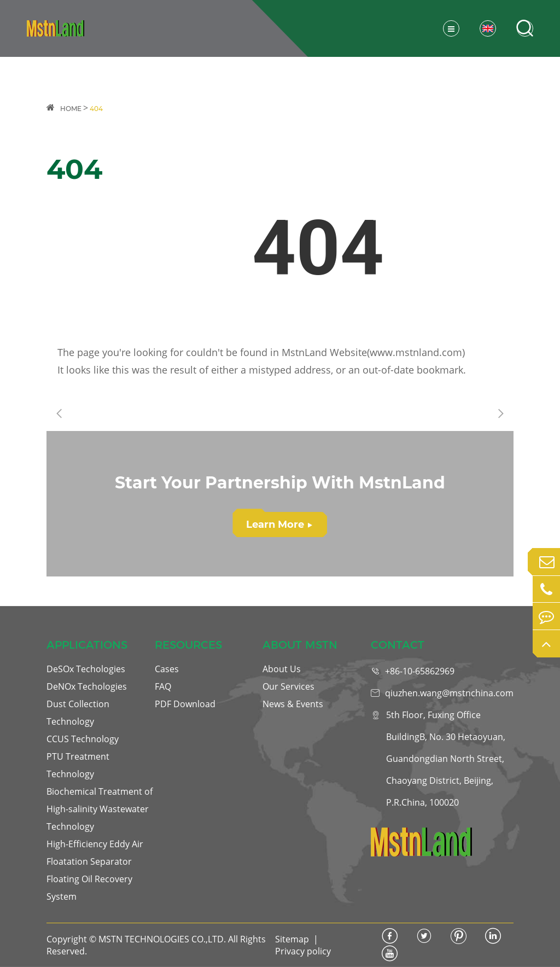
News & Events (293, 704)
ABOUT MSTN (300, 645)
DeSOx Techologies (86, 669)
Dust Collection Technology (78, 713)
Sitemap (292, 939)
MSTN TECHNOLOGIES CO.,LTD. (162, 939)
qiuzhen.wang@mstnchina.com (449, 693)
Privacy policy (303, 951)
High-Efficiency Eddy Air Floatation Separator (95, 853)
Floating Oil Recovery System (89, 888)
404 (96, 109)
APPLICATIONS (87, 645)
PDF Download (185, 704)
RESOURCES (188, 645)
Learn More (279, 525)
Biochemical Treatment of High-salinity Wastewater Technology (100, 809)
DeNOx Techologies (87, 686)
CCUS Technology (83, 739)
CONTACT (398, 645)
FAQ (163, 686)
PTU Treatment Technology (78, 765)
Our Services (288, 686)
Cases (167, 669)
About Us (282, 669)
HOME (71, 109)
